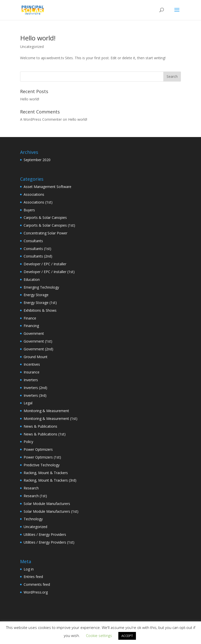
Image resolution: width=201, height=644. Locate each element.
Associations (34, 194)
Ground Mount (36, 357)
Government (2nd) (38, 349)
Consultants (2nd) (38, 256)
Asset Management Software (47, 187)
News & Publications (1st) (45, 434)
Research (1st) (35, 496)
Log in (29, 569)
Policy (28, 442)
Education (32, 279)
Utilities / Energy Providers (45, 534)
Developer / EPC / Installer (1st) (49, 272)
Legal (28, 403)
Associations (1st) (38, 202)
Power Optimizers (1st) (42, 457)
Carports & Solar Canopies (45, 217)
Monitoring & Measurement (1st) (51, 418)
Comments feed (37, 584)
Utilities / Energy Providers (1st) (49, 542)
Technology (33, 519)
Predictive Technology (42, 465)
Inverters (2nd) (35, 388)
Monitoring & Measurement (46, 411)
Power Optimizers (38, 449)
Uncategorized (32, 47)
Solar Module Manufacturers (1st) (51, 511)
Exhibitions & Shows (40, 310)
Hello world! (38, 38)
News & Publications (40, 426)
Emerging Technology (41, 287)
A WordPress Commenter (41, 119)
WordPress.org (36, 592)
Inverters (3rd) (35, 395)
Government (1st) (38, 341)
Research (31, 488)
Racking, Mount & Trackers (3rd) (50, 480)
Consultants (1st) (37, 249)
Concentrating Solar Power (45, 233)
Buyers (29, 210)
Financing (31, 326)
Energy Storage (36, 295)
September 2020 (37, 160)
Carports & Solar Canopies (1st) (49, 225)
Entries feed (33, 577)
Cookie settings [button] (99, 635)
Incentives (32, 364)
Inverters (31, 380)
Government (34, 333)
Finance (30, 318)
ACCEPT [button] (127, 636)
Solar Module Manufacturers (47, 504)
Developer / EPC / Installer (45, 264)
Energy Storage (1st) (40, 303)
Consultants (33, 241)
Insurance (32, 372)
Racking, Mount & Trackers (46, 473)
